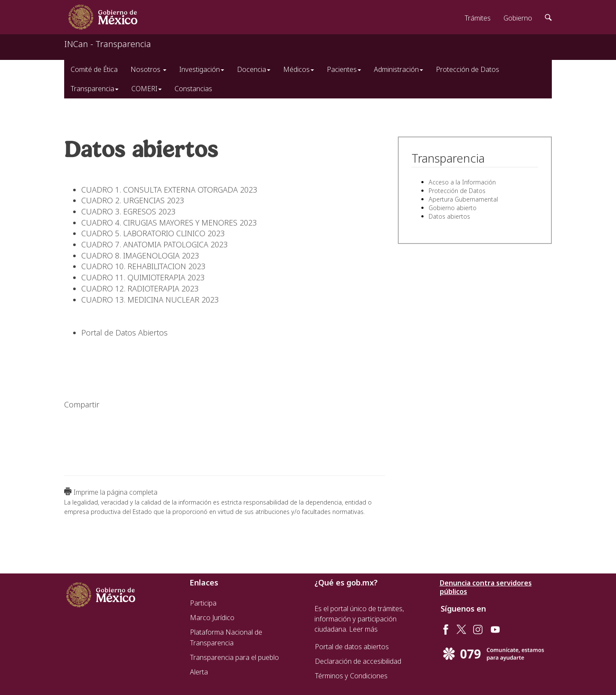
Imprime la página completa (115, 492)
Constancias (193, 89)
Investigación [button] (202, 69)
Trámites (478, 18)
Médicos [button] (299, 69)
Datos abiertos (449, 216)
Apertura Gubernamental (463, 199)
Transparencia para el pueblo (234, 657)
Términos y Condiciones (351, 676)
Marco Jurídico (212, 618)
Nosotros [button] (148, 69)
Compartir (82, 404)
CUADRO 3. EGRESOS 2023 (128, 211)
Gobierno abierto (453, 208)
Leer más (363, 629)
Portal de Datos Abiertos (124, 333)
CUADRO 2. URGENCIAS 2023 (133, 200)
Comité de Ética (94, 69)
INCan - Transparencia (108, 44)
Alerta (199, 672)
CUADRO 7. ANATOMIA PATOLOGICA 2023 (154, 244)
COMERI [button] (147, 89)
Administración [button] (398, 69)
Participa (203, 603)
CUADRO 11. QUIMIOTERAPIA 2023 (143, 277)
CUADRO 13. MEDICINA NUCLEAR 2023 (150, 300)
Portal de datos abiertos (352, 647)
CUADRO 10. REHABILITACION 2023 (143, 266)
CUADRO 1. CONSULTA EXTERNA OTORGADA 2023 (169, 190)
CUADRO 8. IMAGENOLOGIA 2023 (140, 255)
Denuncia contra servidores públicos (486, 587)
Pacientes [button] (344, 69)
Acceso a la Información (462, 182)
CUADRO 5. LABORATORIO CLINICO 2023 (153, 233)
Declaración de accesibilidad (358, 661)
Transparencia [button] (95, 89)
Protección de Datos (468, 69)
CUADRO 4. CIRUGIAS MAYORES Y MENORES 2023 (169, 223)
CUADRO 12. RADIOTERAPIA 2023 (140, 288)
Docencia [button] (254, 69)
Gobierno (518, 18)
